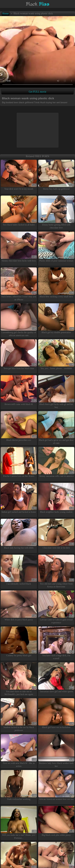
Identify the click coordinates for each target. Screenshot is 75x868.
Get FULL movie (37, 92)
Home (6, 14)
